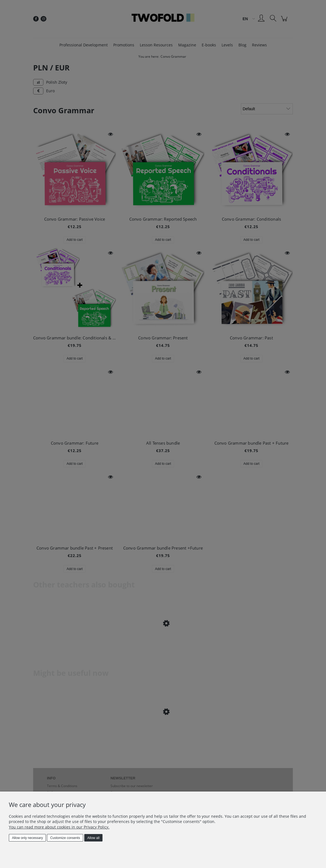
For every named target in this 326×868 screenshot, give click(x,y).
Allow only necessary (27, 838)
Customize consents (65, 838)
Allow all (93, 838)
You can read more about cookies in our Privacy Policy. (59, 827)
